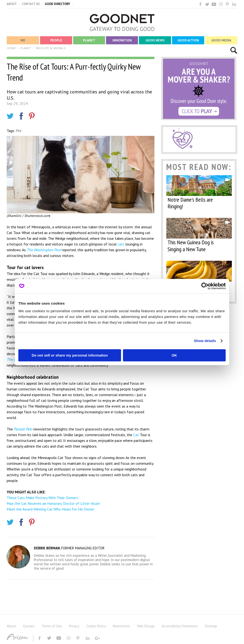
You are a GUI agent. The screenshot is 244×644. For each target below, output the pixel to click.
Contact (29, 626)
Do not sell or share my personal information (70, 355)
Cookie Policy (96, 626)
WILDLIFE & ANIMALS (51, 48)
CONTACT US (31, 4)
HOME (12, 48)
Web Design (146, 626)
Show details (205, 341)
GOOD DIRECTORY (57, 4)
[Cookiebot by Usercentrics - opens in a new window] (205, 286)
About (11, 626)
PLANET (26, 48)
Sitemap (211, 626)
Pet (19, 131)
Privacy (74, 626)
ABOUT (12, 4)
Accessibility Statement (180, 626)
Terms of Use (52, 626)
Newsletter (121, 626)
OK (174, 355)
